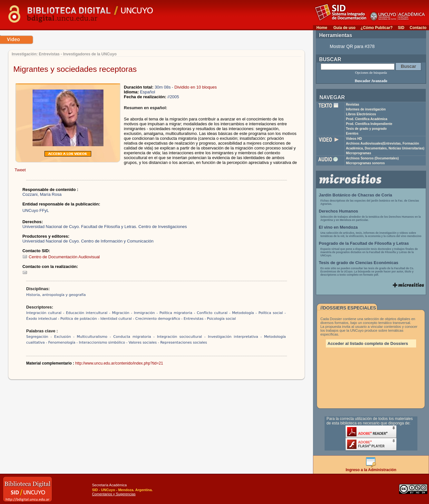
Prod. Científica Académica (367, 119)
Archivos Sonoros (372, 158)
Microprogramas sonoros (365, 163)
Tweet (20, 170)
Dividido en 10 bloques (196, 87)
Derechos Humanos (338, 211)
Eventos (352, 133)
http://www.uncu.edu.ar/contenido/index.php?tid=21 (119, 363)
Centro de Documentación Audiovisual (61, 257)
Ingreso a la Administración (371, 468)
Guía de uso (344, 28)
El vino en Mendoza (338, 227)
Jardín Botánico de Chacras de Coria (356, 195)
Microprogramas (358, 153)
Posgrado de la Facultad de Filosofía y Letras (364, 243)
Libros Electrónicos (361, 114)
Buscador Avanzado (371, 81)
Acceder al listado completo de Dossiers (368, 343)
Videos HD (354, 139)
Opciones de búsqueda (371, 72)
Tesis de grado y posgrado (366, 129)
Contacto (418, 28)
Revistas (352, 105)
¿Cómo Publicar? (377, 28)
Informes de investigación (366, 109)
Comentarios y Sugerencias (114, 494)
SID (401, 28)
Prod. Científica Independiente (369, 124)
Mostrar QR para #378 (352, 46)
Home (322, 28)
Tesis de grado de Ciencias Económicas (359, 263)
